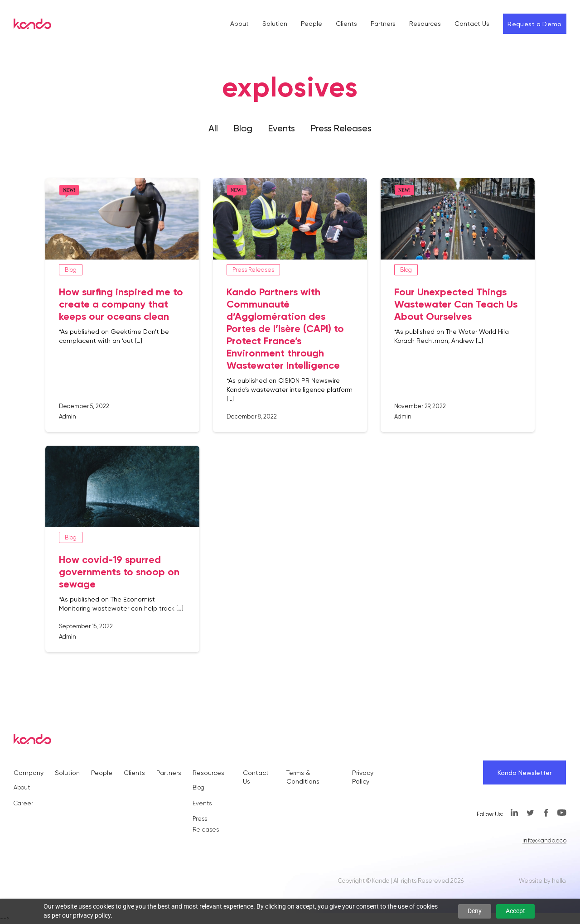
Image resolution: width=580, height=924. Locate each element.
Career (23, 803)
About (239, 24)
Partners (383, 24)
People (312, 24)
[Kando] (32, 25)
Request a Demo (534, 24)
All (213, 128)
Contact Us (472, 24)
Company (29, 773)
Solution (275, 24)
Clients (346, 24)
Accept (515, 911)
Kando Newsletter (524, 773)
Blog (243, 128)
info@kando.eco (544, 840)
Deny (475, 911)
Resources (425, 24)
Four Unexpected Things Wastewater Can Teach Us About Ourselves (456, 304)
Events (282, 128)
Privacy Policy (363, 777)
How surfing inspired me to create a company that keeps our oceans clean (121, 304)
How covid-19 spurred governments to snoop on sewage (119, 572)
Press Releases (341, 128)
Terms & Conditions (303, 777)
